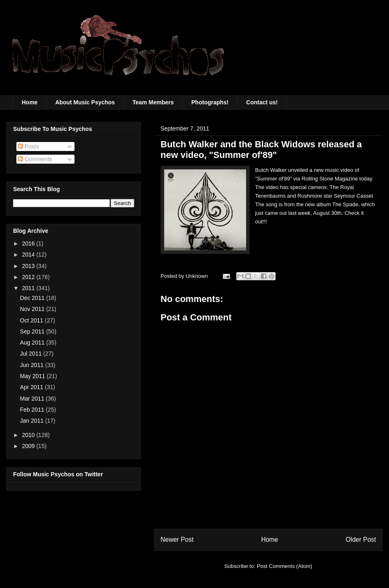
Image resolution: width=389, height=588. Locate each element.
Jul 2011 (32, 354)
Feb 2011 (33, 410)
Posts (28, 146)
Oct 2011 (33, 320)
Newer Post (177, 540)
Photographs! (210, 102)
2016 (29, 243)
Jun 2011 (33, 365)
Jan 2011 (33, 421)
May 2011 (33, 376)
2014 (29, 255)
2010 (29, 435)
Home (30, 102)
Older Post (361, 540)
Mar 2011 (33, 399)
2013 (29, 266)
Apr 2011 (33, 387)
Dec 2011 (33, 298)
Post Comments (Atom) (284, 566)
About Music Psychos (85, 102)
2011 (29, 288)
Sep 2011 (33, 331)
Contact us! (262, 102)
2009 (29, 446)
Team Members (153, 102)
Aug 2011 (33, 342)
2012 (29, 277)
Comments (35, 159)
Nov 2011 (33, 309)
